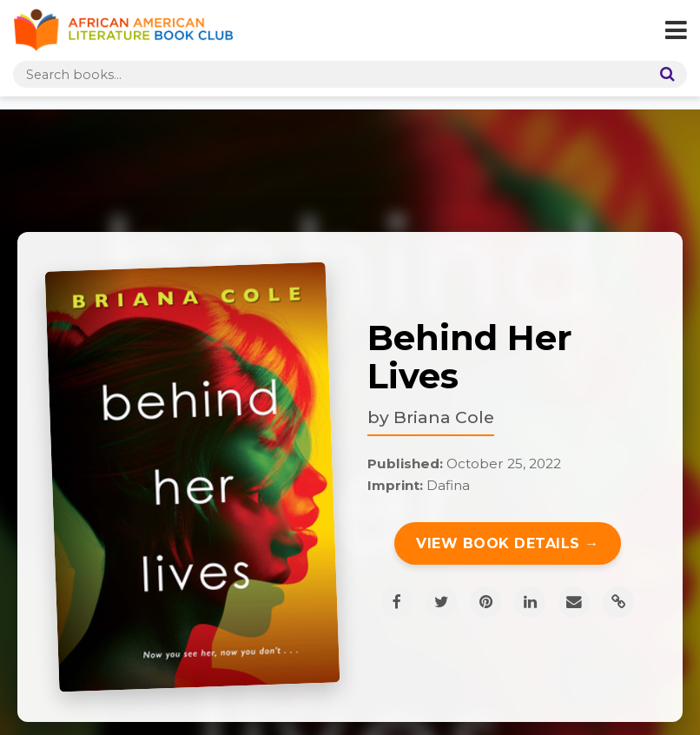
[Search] (664, 74)
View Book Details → (508, 543)
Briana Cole (444, 417)
